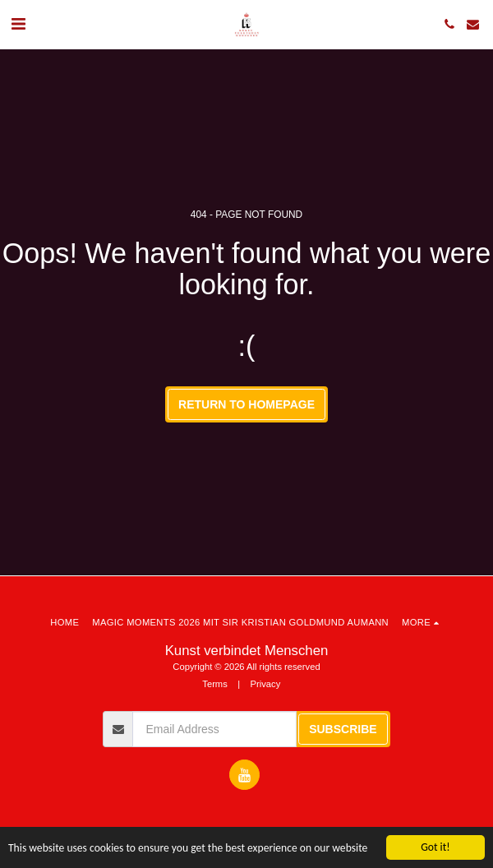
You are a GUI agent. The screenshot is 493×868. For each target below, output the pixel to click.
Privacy (266, 684)
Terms (214, 684)
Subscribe (343, 729)
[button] (18, 24)
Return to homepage (246, 404)
